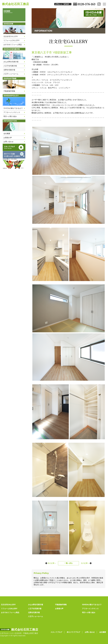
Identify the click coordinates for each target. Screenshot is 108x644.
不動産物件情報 (9, 91)
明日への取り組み (10, 116)
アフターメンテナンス (12, 112)
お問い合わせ (8, 142)
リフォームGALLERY (12, 40)
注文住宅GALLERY (11, 36)
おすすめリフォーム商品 (13, 45)
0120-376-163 (84, 4)
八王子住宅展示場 (10, 66)
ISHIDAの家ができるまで (13, 108)
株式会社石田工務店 (16, 4)
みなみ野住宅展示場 (11, 62)
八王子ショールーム (11, 74)
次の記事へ (86, 563)
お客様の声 (8, 138)
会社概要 (7, 134)
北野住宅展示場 (9, 70)
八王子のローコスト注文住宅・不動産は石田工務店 (19, 633)
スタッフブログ (56, 632)
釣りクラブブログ (74, 632)
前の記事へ (51, 563)
